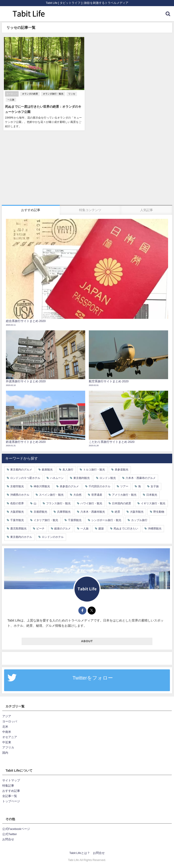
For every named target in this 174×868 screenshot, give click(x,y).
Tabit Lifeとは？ (80, 853)
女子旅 (155, 486)
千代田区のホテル (99, 486)
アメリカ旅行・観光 (124, 495)
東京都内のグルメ (21, 469)
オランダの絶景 (30, 94)
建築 (101, 528)
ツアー (124, 486)
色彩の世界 (17, 503)
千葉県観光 (75, 520)
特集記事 (8, 785)
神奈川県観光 (42, 486)
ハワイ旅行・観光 (91, 503)
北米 (5, 726)
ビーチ (40, 528)
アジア (7, 716)
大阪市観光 (137, 511)
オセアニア (10, 737)
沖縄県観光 (155, 528)
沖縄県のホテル (20, 495)
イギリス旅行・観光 (153, 503)
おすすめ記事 (11, 791)
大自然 (77, 495)
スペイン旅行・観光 (51, 495)
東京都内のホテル (21, 537)
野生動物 (159, 511)
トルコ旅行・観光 (94, 469)
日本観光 (152, 495)
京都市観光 (17, 486)
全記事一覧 (10, 796)
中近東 (7, 742)
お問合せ (8, 839)
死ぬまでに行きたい (126, 528)
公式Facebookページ (16, 829)
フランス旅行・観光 (58, 503)
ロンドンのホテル (53, 537)
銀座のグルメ (62, 528)
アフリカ (8, 747)
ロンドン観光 (108, 478)
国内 (5, 752)
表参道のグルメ (69, 486)
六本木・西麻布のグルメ (141, 478)
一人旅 (10, 100)
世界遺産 (97, 495)
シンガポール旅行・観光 (106, 520)
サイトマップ (11, 780)
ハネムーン (57, 478)
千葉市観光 (17, 520)
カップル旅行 (139, 520)
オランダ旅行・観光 (53, 94)
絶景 (117, 511)
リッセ (71, 94)
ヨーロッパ (10, 721)
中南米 (7, 732)
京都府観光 (40, 511)
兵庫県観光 (64, 511)
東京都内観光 (82, 478)
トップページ (11, 801)
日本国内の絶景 (122, 503)
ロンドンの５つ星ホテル (25, 478)
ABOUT (87, 641)
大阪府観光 (17, 511)
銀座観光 (47, 469)
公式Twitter (10, 834)
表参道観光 (122, 469)
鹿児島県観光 (18, 528)
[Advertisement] (87, 171)
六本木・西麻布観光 (93, 511)
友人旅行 (68, 469)
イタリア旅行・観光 (46, 520)
